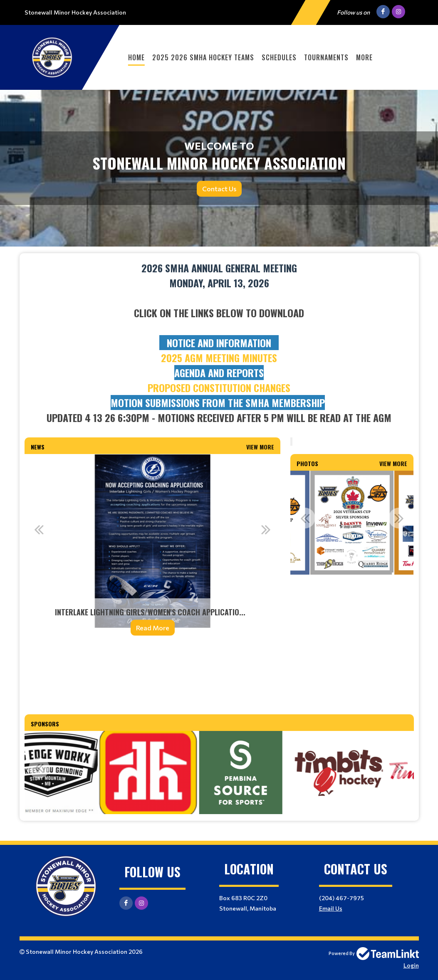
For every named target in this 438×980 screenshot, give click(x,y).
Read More (153, 628)
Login (411, 965)
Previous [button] (39, 529)
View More (260, 447)
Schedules (279, 57)
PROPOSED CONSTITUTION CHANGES (219, 388)
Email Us (331, 908)
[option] (153, 550)
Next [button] (266, 529)
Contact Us (219, 189)
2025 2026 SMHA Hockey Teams (203, 57)
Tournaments (326, 57)
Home (136, 57)
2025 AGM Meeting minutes (219, 358)
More (364, 57)
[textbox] (219, 343)
